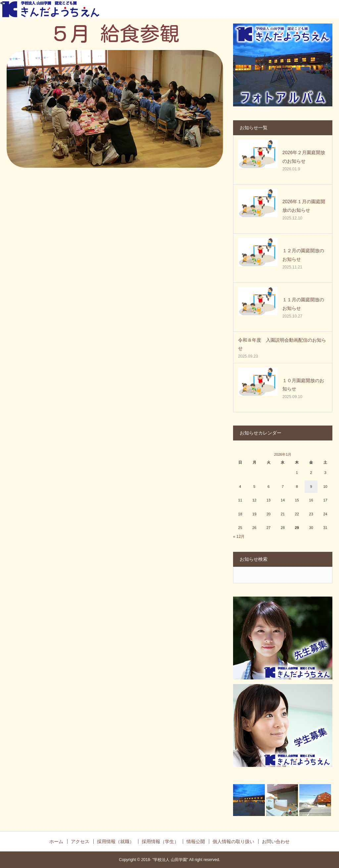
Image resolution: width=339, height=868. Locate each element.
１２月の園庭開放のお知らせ (303, 255)
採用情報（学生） (160, 841)
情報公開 (196, 841)
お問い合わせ (276, 841)
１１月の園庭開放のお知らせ (303, 304)
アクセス (80, 841)
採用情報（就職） (116, 841)
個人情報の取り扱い (233, 841)
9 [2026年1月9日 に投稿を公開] (311, 487)
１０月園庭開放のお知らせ (303, 385)
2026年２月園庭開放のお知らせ (304, 157)
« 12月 (239, 537)
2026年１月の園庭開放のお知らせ (304, 206)
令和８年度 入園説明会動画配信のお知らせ (282, 344)
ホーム (56, 841)
